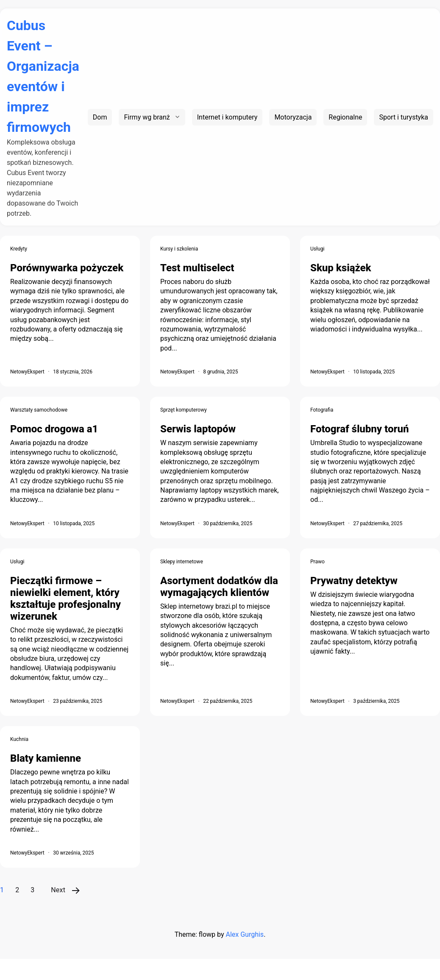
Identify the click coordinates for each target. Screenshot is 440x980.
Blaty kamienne (46, 758)
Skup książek (341, 268)
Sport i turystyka (404, 117)
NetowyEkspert (27, 372)
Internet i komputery (227, 117)
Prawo (317, 562)
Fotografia (322, 410)
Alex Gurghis (245, 934)
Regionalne (345, 117)
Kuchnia (19, 739)
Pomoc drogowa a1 (54, 429)
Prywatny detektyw (354, 581)
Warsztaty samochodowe (39, 410)
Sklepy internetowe (182, 562)
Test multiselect (197, 268)
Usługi (317, 249)
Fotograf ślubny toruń (359, 429)
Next (58, 890)
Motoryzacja (293, 117)
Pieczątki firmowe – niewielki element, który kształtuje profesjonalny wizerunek (65, 599)
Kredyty (19, 249)
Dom (100, 117)
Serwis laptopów (198, 429)
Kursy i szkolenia (179, 249)
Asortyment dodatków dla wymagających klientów (219, 587)
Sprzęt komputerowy (184, 410)
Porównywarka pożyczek (67, 268)
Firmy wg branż (147, 117)
